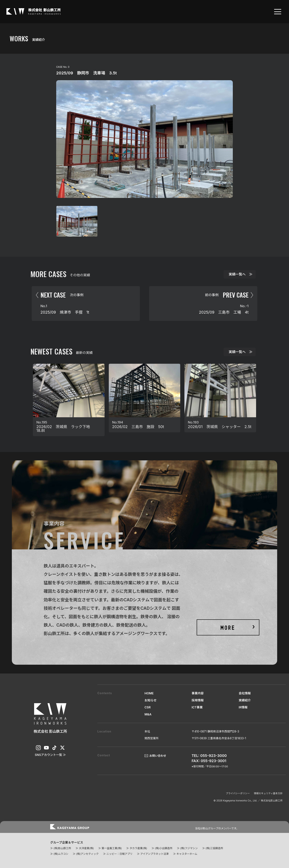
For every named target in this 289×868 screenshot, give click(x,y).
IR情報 (243, 707)
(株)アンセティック (87, 854)
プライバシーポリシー (238, 793)
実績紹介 (245, 700)
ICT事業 (197, 707)
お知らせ (151, 700)
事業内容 (198, 693)
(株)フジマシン (189, 848)
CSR (148, 707)
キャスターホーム (187, 854)
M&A (148, 714)
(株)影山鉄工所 (62, 848)
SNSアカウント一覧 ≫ (50, 755)
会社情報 (245, 693)
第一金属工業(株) (112, 848)
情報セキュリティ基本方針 (268, 793)
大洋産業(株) (86, 848)
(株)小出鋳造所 (164, 848)
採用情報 (198, 700)
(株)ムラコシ (61, 854)
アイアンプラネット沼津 (154, 854)
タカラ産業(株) (138, 848)
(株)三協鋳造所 (214, 848)
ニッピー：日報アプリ (119, 854)
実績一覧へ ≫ (241, 274)
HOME (149, 693)
